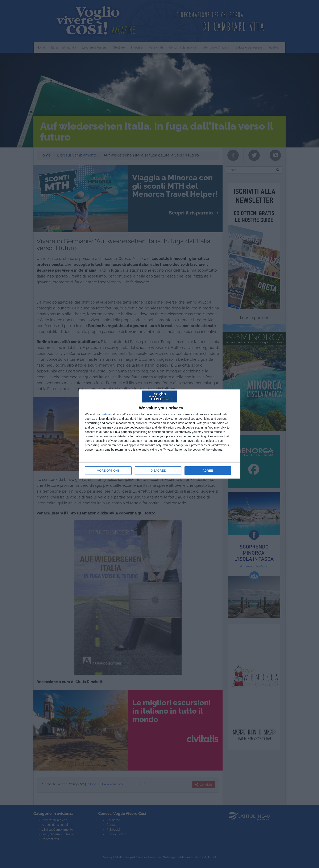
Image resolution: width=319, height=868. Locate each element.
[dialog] (159, 434)
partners (106, 414)
